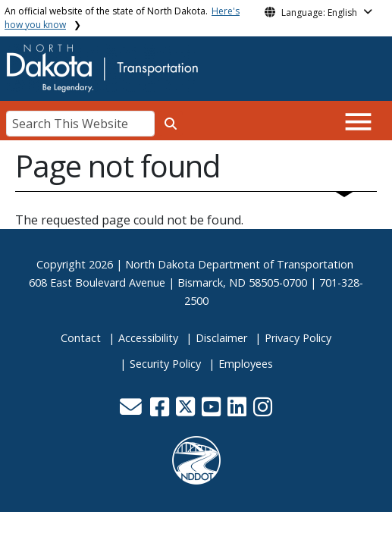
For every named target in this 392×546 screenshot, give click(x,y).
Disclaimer (221, 338)
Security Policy (165, 364)
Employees (246, 364)
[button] (133, 411)
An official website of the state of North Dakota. (122, 18)
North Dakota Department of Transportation (239, 264)
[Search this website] (171, 124)
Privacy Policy (298, 338)
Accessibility (148, 338)
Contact (81, 338)
